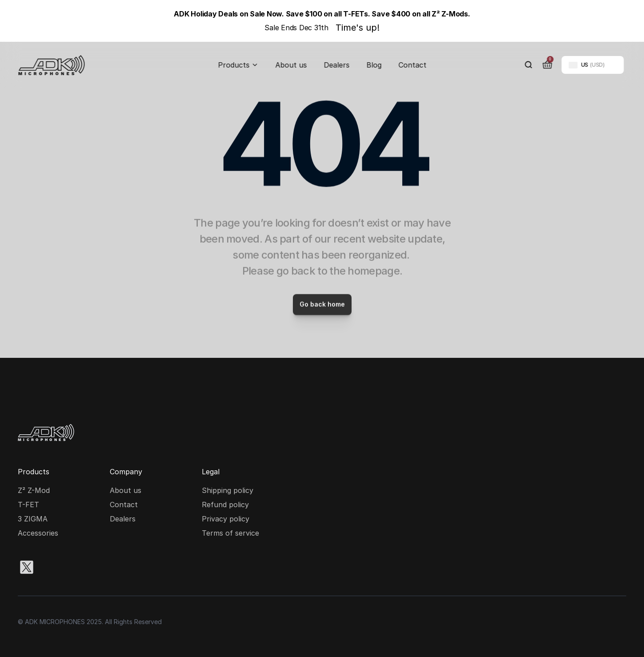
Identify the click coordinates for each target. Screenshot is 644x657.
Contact (412, 65)
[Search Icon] (528, 65)
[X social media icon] (27, 567)
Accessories (38, 533)
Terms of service (230, 533)
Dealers (336, 65)
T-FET (28, 505)
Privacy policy (226, 519)
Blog (374, 65)
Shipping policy (228, 490)
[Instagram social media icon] (55, 567)
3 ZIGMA (33, 519)
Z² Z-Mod (34, 490)
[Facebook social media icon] (84, 567)
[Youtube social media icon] (112, 567)
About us (291, 65)
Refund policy (225, 505)
